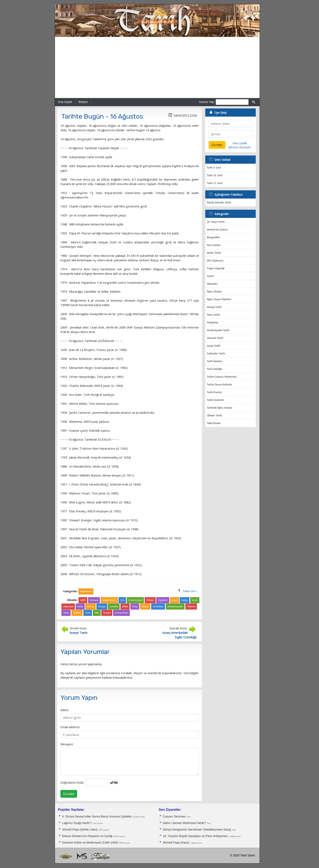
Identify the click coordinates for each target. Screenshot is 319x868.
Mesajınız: (67, 744)
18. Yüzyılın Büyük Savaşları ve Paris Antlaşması (195, 836)
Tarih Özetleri (215, 361)
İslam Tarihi (213, 315)
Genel (210, 276)
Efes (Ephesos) (215, 261)
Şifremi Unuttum (239, 147)
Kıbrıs (90, 606)
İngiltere (163, 600)
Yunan (107, 613)
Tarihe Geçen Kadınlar (220, 384)
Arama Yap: (207, 102)
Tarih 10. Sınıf (215, 175)
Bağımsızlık (109, 600)
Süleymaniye (175, 606)
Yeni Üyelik (240, 143)
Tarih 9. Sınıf (214, 168)
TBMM (77, 613)
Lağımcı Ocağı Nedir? (77, 823)
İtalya (185, 600)
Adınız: (65, 710)
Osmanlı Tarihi (215, 338)
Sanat (145, 606)
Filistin (150, 600)
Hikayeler (212, 284)
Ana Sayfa (65, 102)
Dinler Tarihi (214, 253)
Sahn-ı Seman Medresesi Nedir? (184, 823)
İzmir (195, 600)
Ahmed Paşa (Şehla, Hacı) (80, 829)
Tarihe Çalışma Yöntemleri (222, 377)
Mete (125, 606)
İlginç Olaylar (214, 292)
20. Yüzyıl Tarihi (216, 222)
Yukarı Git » (190, 591)
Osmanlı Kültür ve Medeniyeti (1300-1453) (90, 843)
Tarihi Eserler (214, 392)
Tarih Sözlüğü (215, 369)
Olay (135, 606)
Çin (122, 600)
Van (97, 613)
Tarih (66, 613)
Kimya (102, 606)
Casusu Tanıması (174, 816)
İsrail (175, 600)
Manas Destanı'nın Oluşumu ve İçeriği (87, 836)
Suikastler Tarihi (216, 353)
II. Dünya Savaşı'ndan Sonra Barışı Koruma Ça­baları (97, 816)
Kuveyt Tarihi (78, 633)
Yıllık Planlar (214, 423)
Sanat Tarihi (214, 346)
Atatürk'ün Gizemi (217, 230)
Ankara (94, 600)
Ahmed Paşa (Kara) (176, 843)
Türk (88, 613)
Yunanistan (121, 613)
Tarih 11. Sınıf (215, 183)
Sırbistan (158, 606)
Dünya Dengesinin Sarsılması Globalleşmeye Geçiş (197, 829)
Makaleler (213, 323)
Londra (114, 606)
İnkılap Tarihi (214, 307)
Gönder (69, 794)
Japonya (68, 606)
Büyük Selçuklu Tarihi (219, 202)
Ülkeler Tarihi (214, 415)
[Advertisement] (157, 67)
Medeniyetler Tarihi (218, 330)
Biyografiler (214, 237)
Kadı (80, 606)
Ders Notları (214, 245)
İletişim (83, 102)
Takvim (191, 606)
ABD (83, 600)
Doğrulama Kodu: (72, 782)
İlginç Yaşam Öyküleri (219, 299)
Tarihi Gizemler (216, 400)
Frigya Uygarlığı (216, 268)
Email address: (70, 727)
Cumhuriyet (135, 600)
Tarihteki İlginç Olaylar (220, 408)
